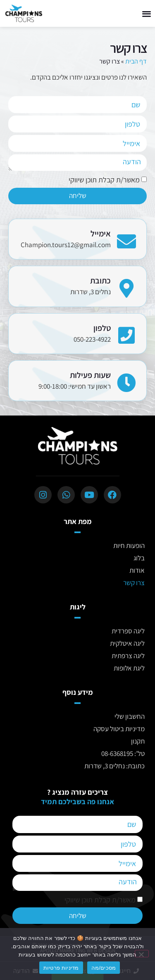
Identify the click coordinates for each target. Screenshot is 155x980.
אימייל (101, 234)
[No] (142, 954)
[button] (147, 13)
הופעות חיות (129, 545)
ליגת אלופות (129, 668)
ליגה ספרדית (128, 631)
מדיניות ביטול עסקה (119, 729)
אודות (137, 570)
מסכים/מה (104, 968)
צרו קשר (134, 583)
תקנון (138, 741)
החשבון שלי (130, 716)
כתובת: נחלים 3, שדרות (114, 766)
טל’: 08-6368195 (123, 753)
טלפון (102, 328)
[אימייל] (126, 237)
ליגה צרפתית (128, 656)
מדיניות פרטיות (61, 968)
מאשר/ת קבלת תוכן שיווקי (104, 180)
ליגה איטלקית (127, 643)
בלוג (139, 558)
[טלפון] (126, 331)
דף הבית (136, 61)
